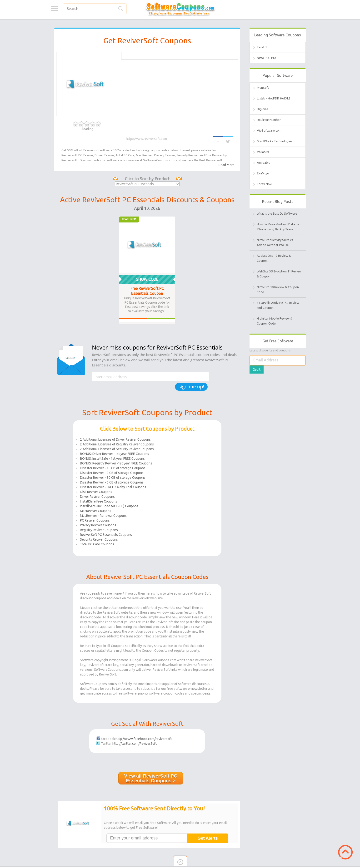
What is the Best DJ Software (277, 213)
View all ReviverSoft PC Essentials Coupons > (151, 778)
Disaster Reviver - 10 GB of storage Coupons (113, 468)
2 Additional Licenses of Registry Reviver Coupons (117, 444)
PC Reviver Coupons (95, 520)
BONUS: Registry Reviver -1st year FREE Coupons (116, 463)
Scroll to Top (345, 852)
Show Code (147, 279)
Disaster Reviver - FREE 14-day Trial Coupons (113, 487)
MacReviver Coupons (96, 511)
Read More (227, 165)
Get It (257, 370)
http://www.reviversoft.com (147, 139)
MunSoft (263, 88)
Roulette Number (269, 120)
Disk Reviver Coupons (96, 492)
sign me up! (191, 387)
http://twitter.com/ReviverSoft (135, 744)
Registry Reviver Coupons (99, 530)
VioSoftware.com (269, 130)
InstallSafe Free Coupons (99, 501)
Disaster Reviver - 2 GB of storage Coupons (112, 473)
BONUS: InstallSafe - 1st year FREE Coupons (112, 459)
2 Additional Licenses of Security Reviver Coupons (117, 449)
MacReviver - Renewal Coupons (103, 516)
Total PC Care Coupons (97, 544)
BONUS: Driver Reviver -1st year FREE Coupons (115, 454)
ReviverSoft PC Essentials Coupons (106, 535)
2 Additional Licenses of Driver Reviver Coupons (115, 439)
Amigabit (263, 163)
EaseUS (262, 47)
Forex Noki (265, 184)
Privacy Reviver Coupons (98, 525)
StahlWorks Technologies (275, 141)
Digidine (263, 109)
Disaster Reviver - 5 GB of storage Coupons (112, 482)
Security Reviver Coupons (99, 539)
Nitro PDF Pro (267, 58)
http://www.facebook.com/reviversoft (144, 739)
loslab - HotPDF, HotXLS (274, 98)
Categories (54, 9)
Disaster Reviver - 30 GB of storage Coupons (113, 478)
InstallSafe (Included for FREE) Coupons (109, 506)
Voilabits (263, 152)
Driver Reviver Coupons (97, 497)
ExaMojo (263, 173)
